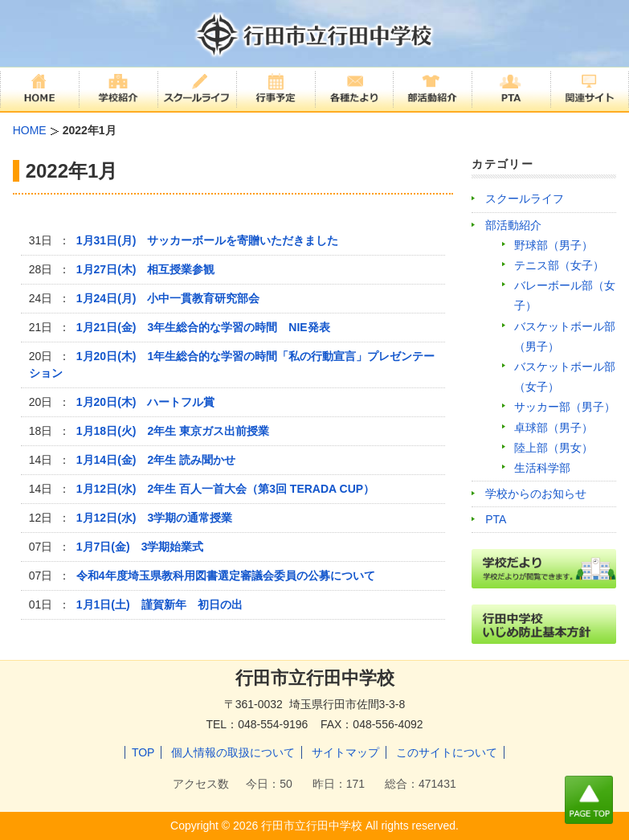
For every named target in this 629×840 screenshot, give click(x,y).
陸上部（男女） (553, 448)
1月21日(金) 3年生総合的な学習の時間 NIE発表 (203, 327)
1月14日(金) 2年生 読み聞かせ (156, 460)
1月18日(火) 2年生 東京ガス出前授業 (173, 431)
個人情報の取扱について (233, 752)
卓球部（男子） (553, 428)
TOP (143, 752)
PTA (496, 519)
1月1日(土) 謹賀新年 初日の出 (159, 604)
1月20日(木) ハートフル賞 (146, 402)
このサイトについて (447, 752)
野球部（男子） (553, 245)
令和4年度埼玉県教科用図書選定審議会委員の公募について (226, 576)
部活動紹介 (513, 225)
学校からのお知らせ (536, 494)
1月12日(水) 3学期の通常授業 (154, 518)
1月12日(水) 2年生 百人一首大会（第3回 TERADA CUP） (225, 489)
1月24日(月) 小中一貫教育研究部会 (168, 298)
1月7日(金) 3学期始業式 (140, 547)
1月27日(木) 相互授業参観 (146, 269)
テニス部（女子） (559, 265)
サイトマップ (345, 752)
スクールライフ (525, 199)
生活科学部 (542, 468)
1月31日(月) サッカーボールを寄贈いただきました (208, 240)
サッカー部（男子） (565, 407)
